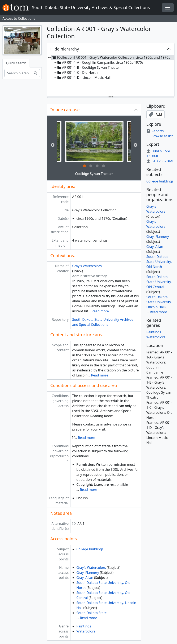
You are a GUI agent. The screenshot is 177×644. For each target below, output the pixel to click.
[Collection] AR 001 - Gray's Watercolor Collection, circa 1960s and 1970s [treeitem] (111, 57)
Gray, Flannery (88, 573)
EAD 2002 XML (160, 161)
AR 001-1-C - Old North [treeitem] (77, 72)
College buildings (90, 549)
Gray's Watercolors (87, 266)
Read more (100, 311)
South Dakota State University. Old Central (159, 282)
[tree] (111, 76)
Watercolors (86, 631)
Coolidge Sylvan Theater (94, 174)
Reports (155, 131)
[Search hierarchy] (18, 73)
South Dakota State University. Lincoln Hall (159, 302)
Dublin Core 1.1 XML (158, 154)
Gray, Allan (85, 578)
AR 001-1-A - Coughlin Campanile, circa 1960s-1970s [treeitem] (100, 62)
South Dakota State (91, 613)
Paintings (84, 626)
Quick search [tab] (16, 63)
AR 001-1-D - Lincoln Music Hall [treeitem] (84, 78)
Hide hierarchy (65, 49)
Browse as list (160, 136)
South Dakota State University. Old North (159, 262)
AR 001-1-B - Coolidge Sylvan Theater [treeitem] (88, 67)
